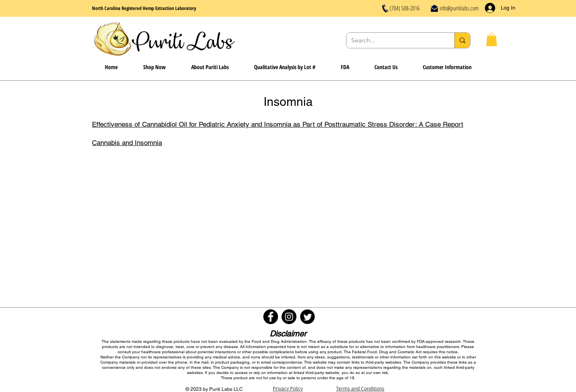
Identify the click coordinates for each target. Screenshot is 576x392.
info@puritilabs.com (459, 8)
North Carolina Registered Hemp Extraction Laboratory (144, 8)
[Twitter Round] (307, 317)
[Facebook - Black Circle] (271, 317)
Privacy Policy (288, 388)
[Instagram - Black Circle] (289, 317)
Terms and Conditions (360, 388)
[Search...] (394, 40)
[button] (492, 39)
